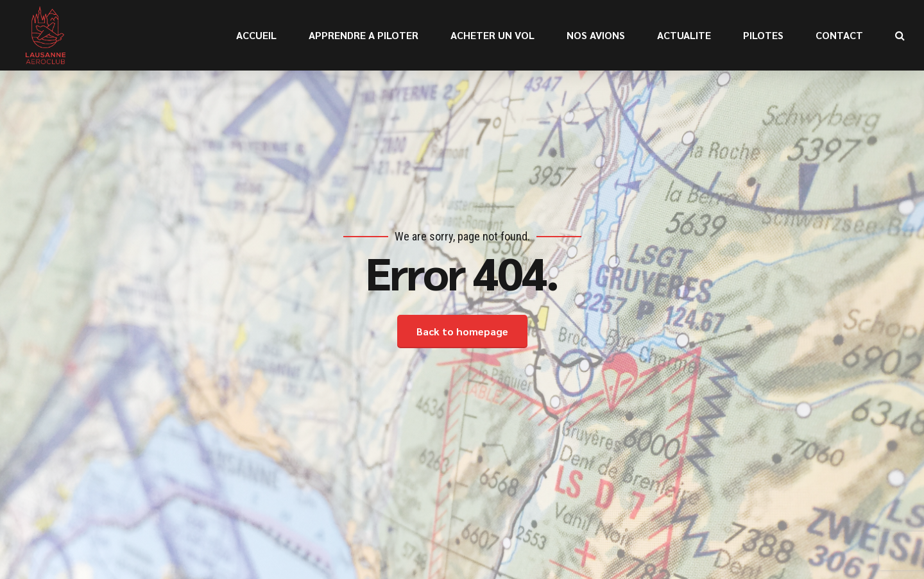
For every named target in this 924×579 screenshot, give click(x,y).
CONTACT (839, 35)
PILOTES (763, 35)
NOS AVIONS (596, 35)
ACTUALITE (684, 35)
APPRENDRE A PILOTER (364, 35)
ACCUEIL (256, 35)
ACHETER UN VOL (492, 35)
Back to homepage (462, 331)
